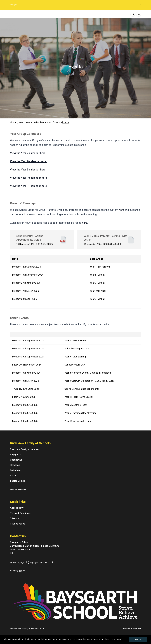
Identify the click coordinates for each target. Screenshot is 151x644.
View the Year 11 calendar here (28, 186)
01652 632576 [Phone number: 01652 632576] (18, 571)
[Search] (133, 14)
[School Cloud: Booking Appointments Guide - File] (42, 240)
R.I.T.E (13, 476)
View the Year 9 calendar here (28, 170)
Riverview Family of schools (25, 449)
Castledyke (16, 460)
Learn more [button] (116, 639)
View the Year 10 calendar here (28, 178)
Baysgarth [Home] (14, 5)
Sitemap (14, 518)
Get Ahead (16, 470)
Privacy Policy (17, 524)
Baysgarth (16, 454)
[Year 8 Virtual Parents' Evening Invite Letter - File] (109, 240)
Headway (15, 465)
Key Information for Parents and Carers (40, 122)
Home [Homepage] (14, 122)
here (121, 210)
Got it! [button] (138, 639)
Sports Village (17, 481)
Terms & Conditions (21, 513)
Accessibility (17, 508)
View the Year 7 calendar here (28, 153)
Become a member (18, 490)
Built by (132, 629)
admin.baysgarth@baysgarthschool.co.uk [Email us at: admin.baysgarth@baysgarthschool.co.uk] (32, 562)
